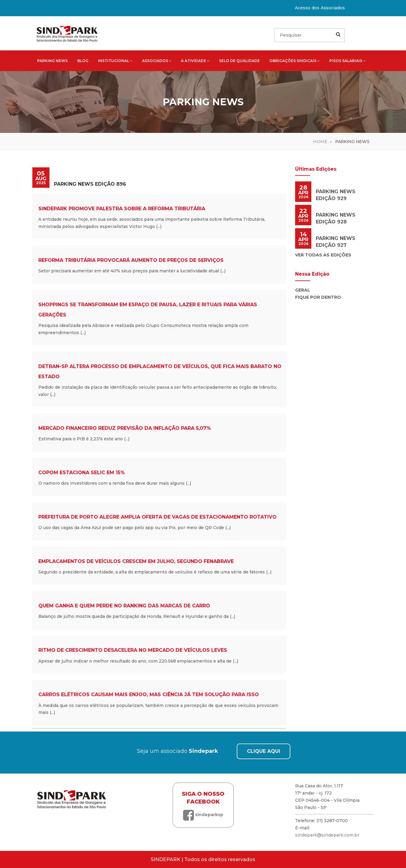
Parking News (52, 61)
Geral (303, 290)
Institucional (115, 61)
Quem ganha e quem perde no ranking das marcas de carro (124, 606)
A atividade (195, 61)
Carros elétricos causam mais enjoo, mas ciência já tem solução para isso (149, 694)
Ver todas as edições (323, 255)
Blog (83, 61)
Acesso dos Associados (320, 8)
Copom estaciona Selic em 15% (82, 473)
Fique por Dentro (318, 297)
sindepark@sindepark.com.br (327, 835)
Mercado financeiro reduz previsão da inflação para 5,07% (125, 428)
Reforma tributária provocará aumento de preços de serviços (131, 260)
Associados (157, 61)
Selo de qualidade (239, 61)
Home (320, 142)
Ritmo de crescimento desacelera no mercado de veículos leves (133, 650)
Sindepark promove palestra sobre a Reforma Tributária (122, 209)
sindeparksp (203, 815)
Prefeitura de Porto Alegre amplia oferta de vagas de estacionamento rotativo (157, 517)
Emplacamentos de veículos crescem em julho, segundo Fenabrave (136, 561)
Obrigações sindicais (295, 61)
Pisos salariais (347, 61)
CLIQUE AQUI (264, 751)
